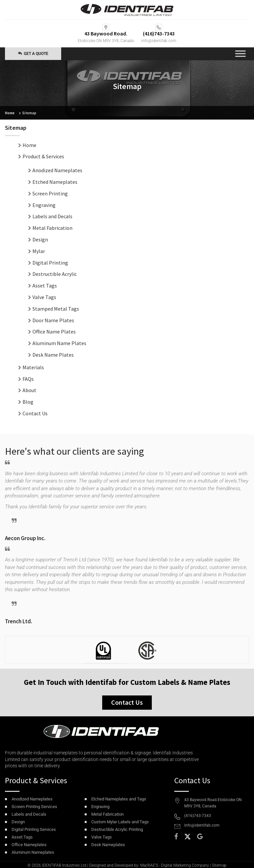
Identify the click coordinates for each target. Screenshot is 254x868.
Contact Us (35, 413)
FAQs (28, 379)
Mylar (39, 251)
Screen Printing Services (34, 807)
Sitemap (219, 865)
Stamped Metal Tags (56, 309)
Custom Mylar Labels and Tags (120, 822)
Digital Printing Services (34, 829)
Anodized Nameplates (57, 170)
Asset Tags (45, 285)
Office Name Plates (54, 332)
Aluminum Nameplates (33, 852)
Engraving (44, 205)
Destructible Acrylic (55, 274)
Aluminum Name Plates (59, 343)
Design (40, 239)
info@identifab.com (159, 41)
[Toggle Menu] (240, 54)
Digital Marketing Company (185, 865)
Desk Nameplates (108, 845)
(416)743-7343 (198, 816)
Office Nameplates (29, 845)
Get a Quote (33, 54)
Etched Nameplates (55, 182)
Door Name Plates (53, 320)
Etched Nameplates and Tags (119, 799)
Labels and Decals (52, 216)
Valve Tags (44, 297)
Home (10, 113)
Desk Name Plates (53, 355)
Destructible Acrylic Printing (117, 829)
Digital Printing (50, 263)
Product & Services (43, 156)
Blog (28, 402)
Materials (33, 367)
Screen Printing (50, 193)
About (29, 390)
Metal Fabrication (52, 228)
